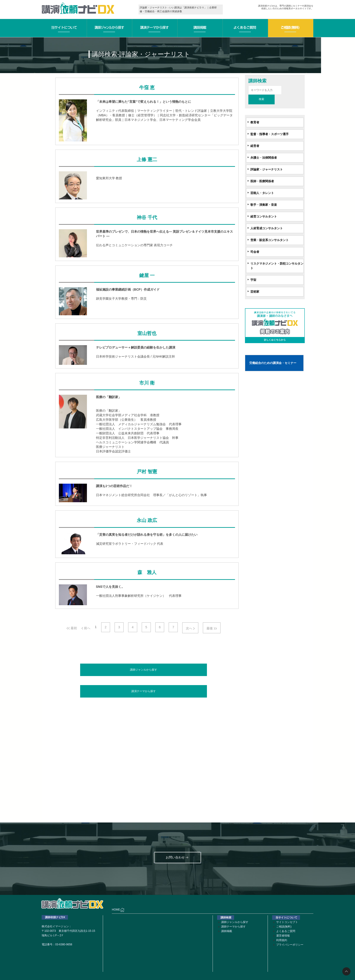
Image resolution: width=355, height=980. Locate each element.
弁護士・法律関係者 (264, 158)
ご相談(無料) (284, 927)
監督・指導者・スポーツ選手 (270, 134)
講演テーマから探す (144, 691)
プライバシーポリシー (290, 945)
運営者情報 (283, 936)
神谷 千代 (147, 218)
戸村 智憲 (147, 472)
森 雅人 (147, 572)
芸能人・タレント (262, 193)
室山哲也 (147, 333)
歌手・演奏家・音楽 (264, 205)
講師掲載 (227, 931)
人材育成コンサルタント (267, 228)
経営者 (255, 146)
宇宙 (253, 280)
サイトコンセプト (287, 922)
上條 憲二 (147, 160)
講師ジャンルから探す (144, 670)
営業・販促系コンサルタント (270, 240)
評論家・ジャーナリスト (267, 169)
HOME (118, 910)
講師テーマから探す (233, 927)
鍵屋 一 (147, 275)
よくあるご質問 (286, 931)
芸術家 (255, 292)
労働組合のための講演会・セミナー (273, 363)
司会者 (255, 252)
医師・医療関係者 (262, 181)
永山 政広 (147, 520)
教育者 (255, 122)
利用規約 (282, 940)
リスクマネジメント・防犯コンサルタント (277, 266)
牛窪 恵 (147, 88)
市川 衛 (147, 383)
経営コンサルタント (264, 216)
